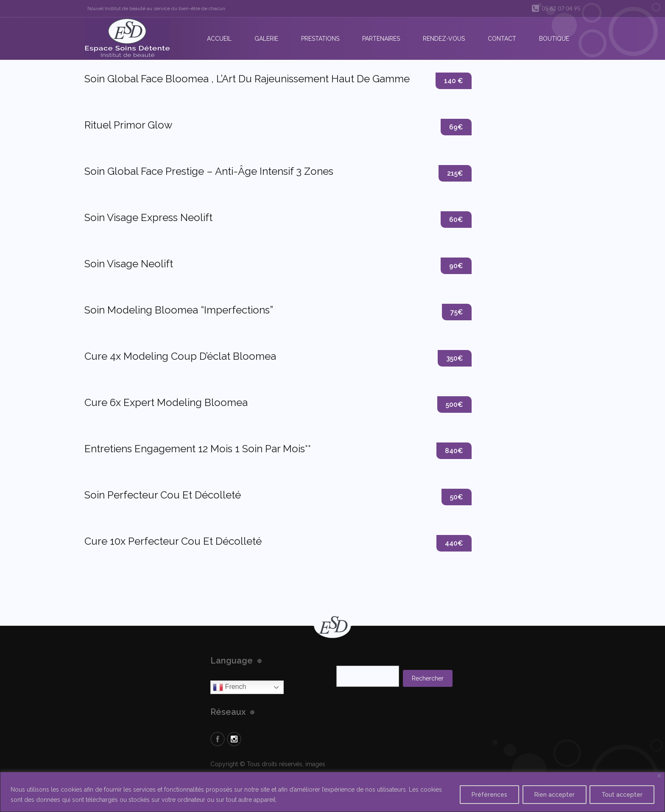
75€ (457, 312)
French (229, 687)
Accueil (219, 39)
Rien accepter (553, 795)
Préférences (487, 795)
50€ (457, 497)
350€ (455, 358)
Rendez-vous (444, 39)
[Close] (659, 776)
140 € (454, 81)
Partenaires (381, 39)
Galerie (266, 39)
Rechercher (428, 678)
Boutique (554, 39)
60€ (456, 220)
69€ (456, 127)
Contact (502, 39)
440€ (454, 543)
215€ (455, 173)
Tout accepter (622, 795)
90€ (456, 266)
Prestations (320, 39)
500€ (454, 405)
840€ (454, 451)
